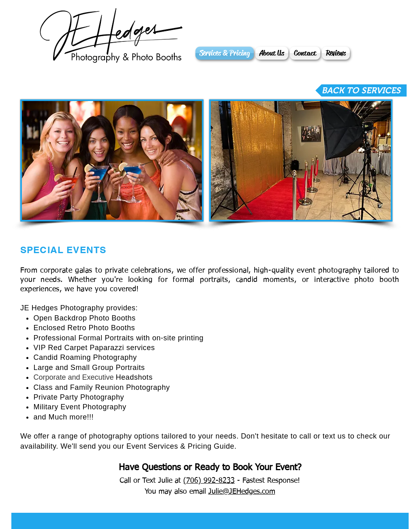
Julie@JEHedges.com (242, 492)
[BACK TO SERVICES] (361, 90)
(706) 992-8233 (209, 481)
